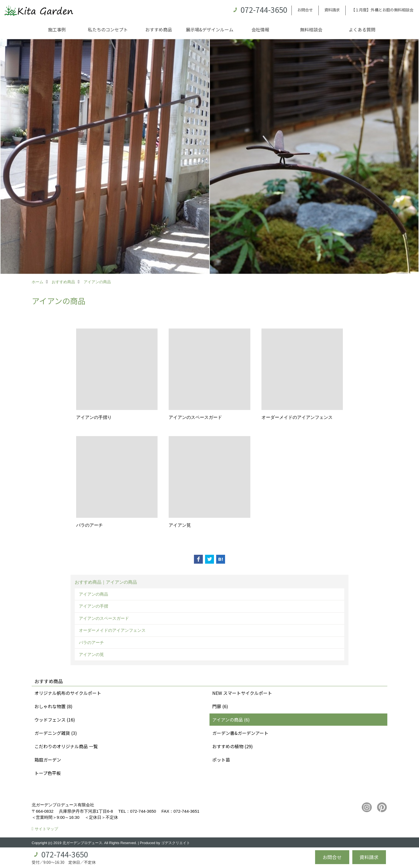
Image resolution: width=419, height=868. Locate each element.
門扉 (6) (220, 706)
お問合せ (305, 10)
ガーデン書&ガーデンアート (240, 733)
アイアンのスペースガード (104, 618)
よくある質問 (362, 29)
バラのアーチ (91, 642)
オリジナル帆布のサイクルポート (68, 693)
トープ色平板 (48, 773)
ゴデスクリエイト (176, 843)
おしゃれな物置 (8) (53, 706)
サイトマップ (46, 829)
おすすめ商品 (159, 29)
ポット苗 (221, 760)
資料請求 (332, 10)
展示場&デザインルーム (210, 29)
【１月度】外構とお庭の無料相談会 (382, 10)
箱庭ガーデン (48, 760)
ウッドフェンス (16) (55, 720)
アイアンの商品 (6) (231, 720)
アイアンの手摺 (93, 606)
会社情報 (260, 29)
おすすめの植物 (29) (233, 746)
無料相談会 (311, 29)
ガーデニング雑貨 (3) (56, 733)
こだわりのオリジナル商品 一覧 (66, 746)
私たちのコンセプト (108, 29)
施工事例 (57, 29)
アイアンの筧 (91, 654)
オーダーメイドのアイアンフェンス (112, 630)
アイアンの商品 (93, 594)
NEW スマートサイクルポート (242, 693)
